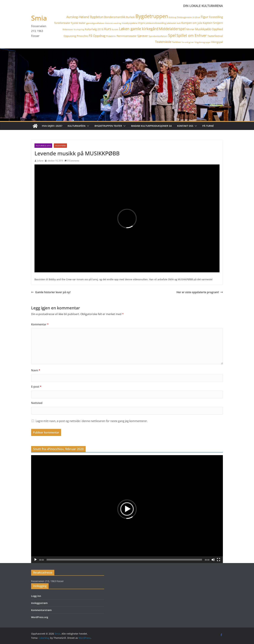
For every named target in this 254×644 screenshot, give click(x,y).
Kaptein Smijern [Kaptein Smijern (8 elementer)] (213, 23)
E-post (36, 387)
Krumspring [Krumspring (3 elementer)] (79, 29)
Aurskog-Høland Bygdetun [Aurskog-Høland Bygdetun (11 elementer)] (85, 17)
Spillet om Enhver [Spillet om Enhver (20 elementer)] (192, 35)
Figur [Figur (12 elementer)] (204, 17)
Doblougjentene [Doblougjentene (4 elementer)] (184, 17)
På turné (208, 126)
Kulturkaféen (77, 126)
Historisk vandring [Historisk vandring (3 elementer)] (113, 23)
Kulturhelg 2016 (43, 146)
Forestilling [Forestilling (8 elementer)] (216, 17)
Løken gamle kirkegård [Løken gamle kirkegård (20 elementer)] (139, 29)
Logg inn (36, 596)
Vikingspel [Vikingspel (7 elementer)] (217, 42)
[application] (127, 509)
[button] (87, 126)
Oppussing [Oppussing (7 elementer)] (70, 36)
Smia (39, 18)
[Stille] (213, 560)
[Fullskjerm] (219, 560)
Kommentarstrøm (41, 610)
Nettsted (37, 403)
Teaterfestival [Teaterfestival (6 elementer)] (215, 36)
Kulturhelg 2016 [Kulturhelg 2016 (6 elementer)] (94, 29)
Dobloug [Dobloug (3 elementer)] (173, 17)
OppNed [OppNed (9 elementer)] (217, 29)
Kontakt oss (185, 126)
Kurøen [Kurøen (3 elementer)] (115, 29)
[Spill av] (35, 560)
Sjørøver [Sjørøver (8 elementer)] (143, 36)
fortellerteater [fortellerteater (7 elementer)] (62, 23)
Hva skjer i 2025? (52, 126)
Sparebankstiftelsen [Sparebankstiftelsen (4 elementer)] (158, 36)
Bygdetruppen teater (108, 126)
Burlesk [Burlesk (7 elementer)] (130, 17)
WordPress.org (40, 617)
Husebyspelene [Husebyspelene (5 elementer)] (130, 23)
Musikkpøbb (60, 146)
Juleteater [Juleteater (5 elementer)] (171, 23)
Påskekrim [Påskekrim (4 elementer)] (111, 36)
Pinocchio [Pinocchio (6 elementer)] (82, 36)
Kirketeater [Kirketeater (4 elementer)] (68, 29)
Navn (36, 370)
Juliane (40, 161)
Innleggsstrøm (39, 603)
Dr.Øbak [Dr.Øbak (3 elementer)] (196, 17)
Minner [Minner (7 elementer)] (190, 29)
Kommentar (40, 324)
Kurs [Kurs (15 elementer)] (108, 29)
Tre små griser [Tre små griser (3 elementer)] (188, 42)
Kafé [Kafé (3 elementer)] (179, 23)
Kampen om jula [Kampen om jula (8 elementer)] (192, 23)
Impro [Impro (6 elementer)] (141, 23)
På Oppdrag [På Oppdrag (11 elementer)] (97, 36)
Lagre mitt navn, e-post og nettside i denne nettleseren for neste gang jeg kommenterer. (92, 421)
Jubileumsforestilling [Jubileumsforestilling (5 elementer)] (156, 23)
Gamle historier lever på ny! (51, 292)
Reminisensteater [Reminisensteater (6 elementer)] (127, 36)
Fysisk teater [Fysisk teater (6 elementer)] (78, 23)
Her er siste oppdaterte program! (200, 292)
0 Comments (72, 161)
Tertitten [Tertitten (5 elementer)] (176, 42)
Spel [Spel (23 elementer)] (172, 35)
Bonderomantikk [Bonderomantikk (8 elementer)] (115, 17)
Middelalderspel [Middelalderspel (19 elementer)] (172, 29)
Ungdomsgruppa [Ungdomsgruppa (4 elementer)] (203, 42)
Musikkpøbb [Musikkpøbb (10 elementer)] (203, 29)
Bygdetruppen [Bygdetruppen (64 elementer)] (152, 16)
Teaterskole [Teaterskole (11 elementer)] (163, 42)
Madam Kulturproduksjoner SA (151, 126)
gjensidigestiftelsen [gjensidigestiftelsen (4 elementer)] (95, 23)
